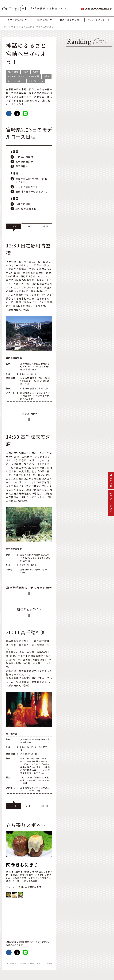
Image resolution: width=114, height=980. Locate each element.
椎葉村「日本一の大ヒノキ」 (32, 191)
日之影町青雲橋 (24, 157)
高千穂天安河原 (24, 161)
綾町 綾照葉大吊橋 (26, 209)
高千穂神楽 (22, 166)
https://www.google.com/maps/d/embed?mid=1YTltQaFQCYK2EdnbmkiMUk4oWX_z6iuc (29, 918)
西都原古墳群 (23, 204)
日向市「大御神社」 (27, 187)
